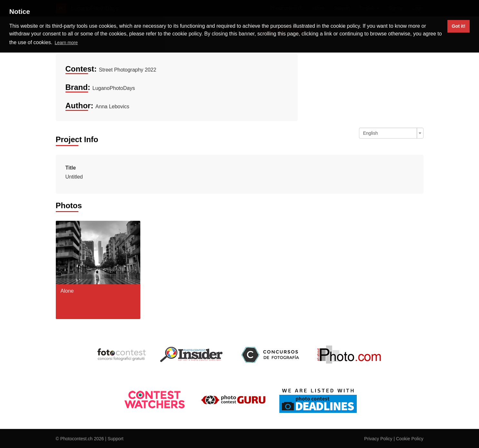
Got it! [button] (458, 26)
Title (71, 168)
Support (116, 439)
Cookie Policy (410, 439)
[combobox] (391, 133)
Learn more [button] (66, 43)
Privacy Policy (378, 439)
